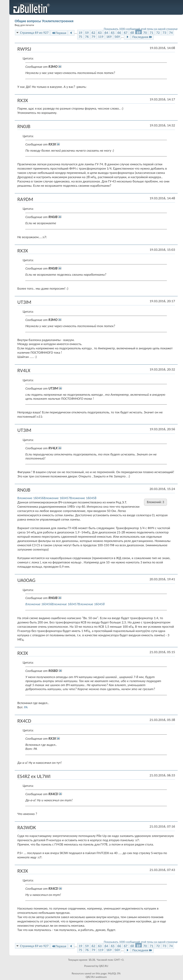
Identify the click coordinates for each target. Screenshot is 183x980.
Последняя (142, 37)
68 (132, 33)
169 (109, 37)
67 (126, 33)
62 (93, 33)
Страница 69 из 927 (34, 33)
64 (106, 33)
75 (80, 37)
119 (101, 37)
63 (100, 33)
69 (139, 33)
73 (164, 33)
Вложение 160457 (57, 498)
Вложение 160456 (31, 498)
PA (26, 707)
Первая (59, 33)
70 (145, 33)
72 (158, 33)
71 (151, 33)
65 (113, 33)
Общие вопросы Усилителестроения (44, 21)
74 (171, 33)
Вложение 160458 (83, 498)
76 (87, 37)
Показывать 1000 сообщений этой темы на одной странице (141, 29)
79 (93, 37)
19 (80, 33)
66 (119, 33)
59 (87, 33)
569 (117, 37)
